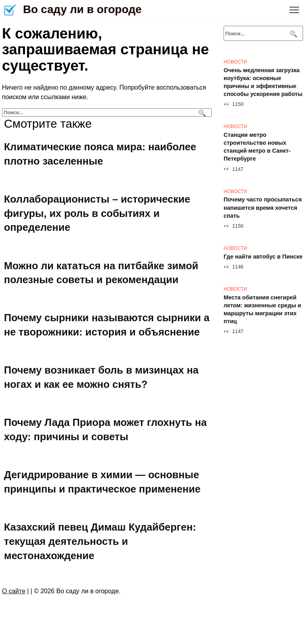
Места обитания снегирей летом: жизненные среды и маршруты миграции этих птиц (262, 309)
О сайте (14, 591)
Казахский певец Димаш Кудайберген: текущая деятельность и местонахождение (100, 541)
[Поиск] (201, 112)
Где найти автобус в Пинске (263, 257)
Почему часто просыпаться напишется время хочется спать (263, 208)
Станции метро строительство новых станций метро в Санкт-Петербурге (257, 147)
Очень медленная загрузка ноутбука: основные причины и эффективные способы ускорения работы (263, 82)
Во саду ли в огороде (82, 9)
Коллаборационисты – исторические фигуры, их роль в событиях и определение (97, 213)
